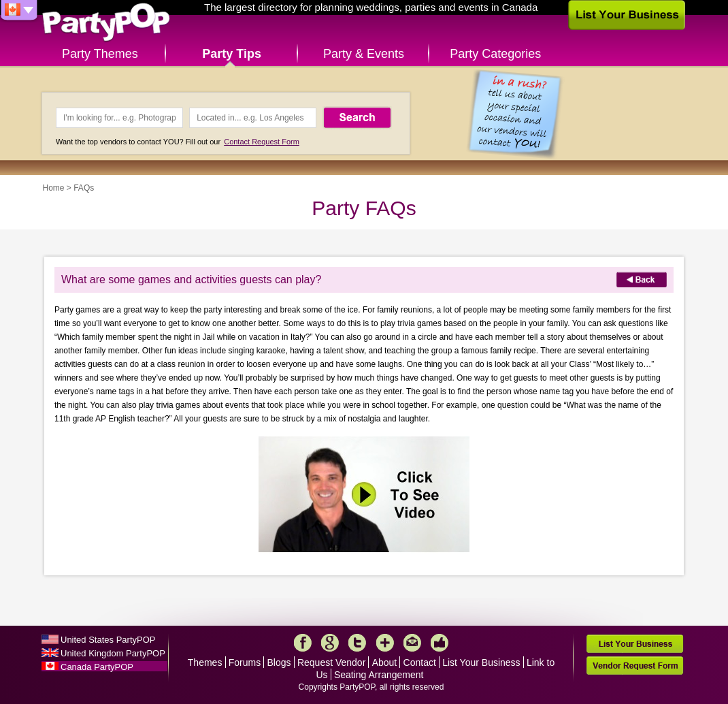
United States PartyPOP (108, 640)
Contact (420, 662)
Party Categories (495, 54)
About (385, 662)
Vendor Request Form (635, 666)
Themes (205, 662)
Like (440, 643)
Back (642, 279)
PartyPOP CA (106, 23)
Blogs (279, 662)
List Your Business (481, 662)
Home (54, 188)
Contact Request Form (262, 142)
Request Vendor (331, 662)
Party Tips (232, 54)
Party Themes (100, 54)
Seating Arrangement (379, 675)
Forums (245, 662)
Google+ (330, 643)
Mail (412, 643)
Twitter (357, 643)
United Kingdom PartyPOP (113, 653)
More (385, 643)
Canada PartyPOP (97, 667)
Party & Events (364, 54)
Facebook (303, 643)
